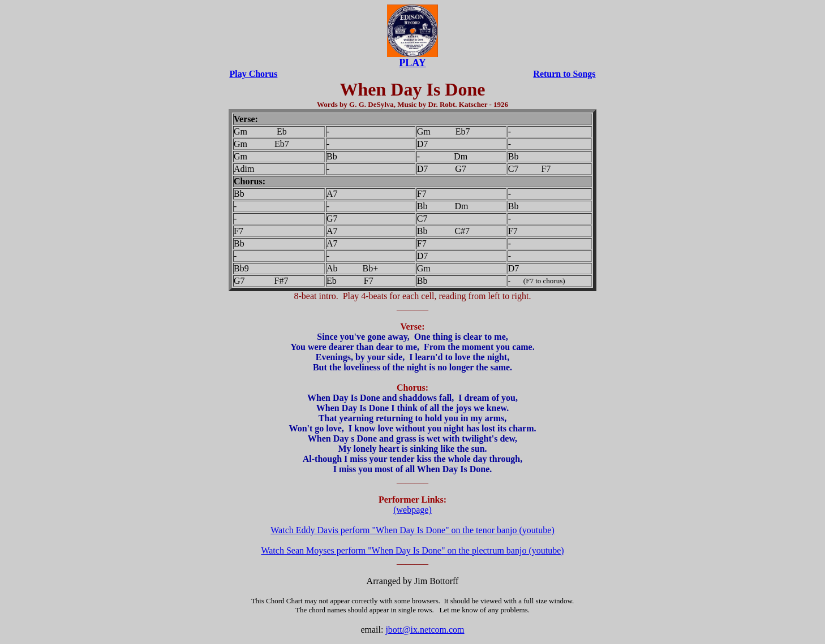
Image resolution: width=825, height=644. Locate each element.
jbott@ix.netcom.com (425, 630)
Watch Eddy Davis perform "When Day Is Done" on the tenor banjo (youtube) (412, 530)
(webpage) (412, 510)
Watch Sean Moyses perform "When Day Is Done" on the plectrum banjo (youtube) (412, 550)
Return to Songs (564, 74)
